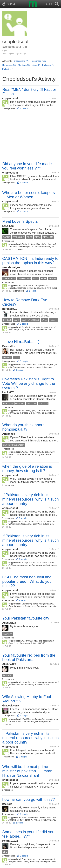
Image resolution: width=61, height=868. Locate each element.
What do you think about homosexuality (23, 427)
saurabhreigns (11, 267)
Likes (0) (36, 65)
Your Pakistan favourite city (26, 618)
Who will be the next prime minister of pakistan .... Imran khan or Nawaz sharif (27, 771)
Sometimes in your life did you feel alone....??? (28, 834)
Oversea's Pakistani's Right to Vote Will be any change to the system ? (29, 383)
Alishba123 (9, 623)
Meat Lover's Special (20, 221)
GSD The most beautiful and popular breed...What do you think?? (27, 581)
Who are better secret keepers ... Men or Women (29, 195)
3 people (24, 324)
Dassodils (8, 346)
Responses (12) (38, 61)
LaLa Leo (8, 226)
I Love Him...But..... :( (21, 342)
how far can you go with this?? (29, 799)
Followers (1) (48, 65)
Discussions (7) (21, 61)
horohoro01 (10, 309)
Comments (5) (9, 65)
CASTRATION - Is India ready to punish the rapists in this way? (30, 261)
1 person (24, 108)
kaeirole (7, 804)
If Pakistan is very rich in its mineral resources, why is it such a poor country (30, 499)
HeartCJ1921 (10, 841)
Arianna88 (9, 434)
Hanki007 (8, 392)
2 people (23, 518)
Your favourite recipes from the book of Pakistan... (29, 657)
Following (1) (8, 69)
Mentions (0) (24, 65)
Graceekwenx (11, 706)
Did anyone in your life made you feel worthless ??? (27, 166)
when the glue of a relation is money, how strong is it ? (27, 468)
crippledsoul (10, 98)
